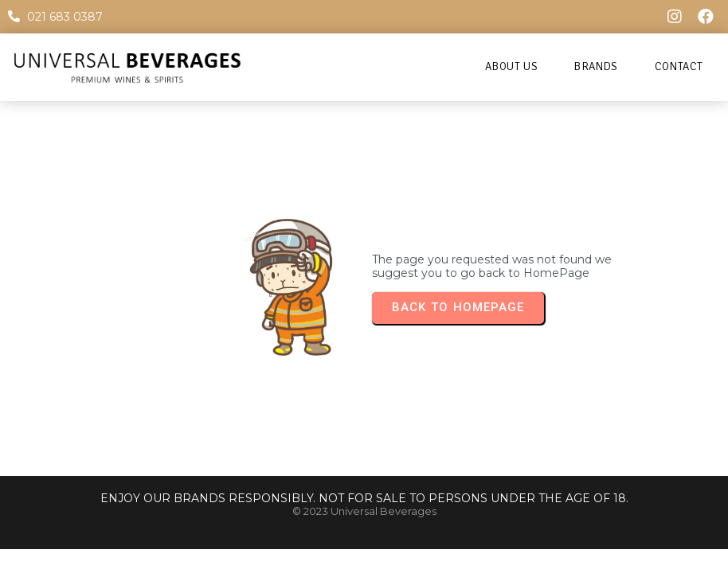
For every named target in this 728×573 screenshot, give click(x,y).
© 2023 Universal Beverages (364, 511)
